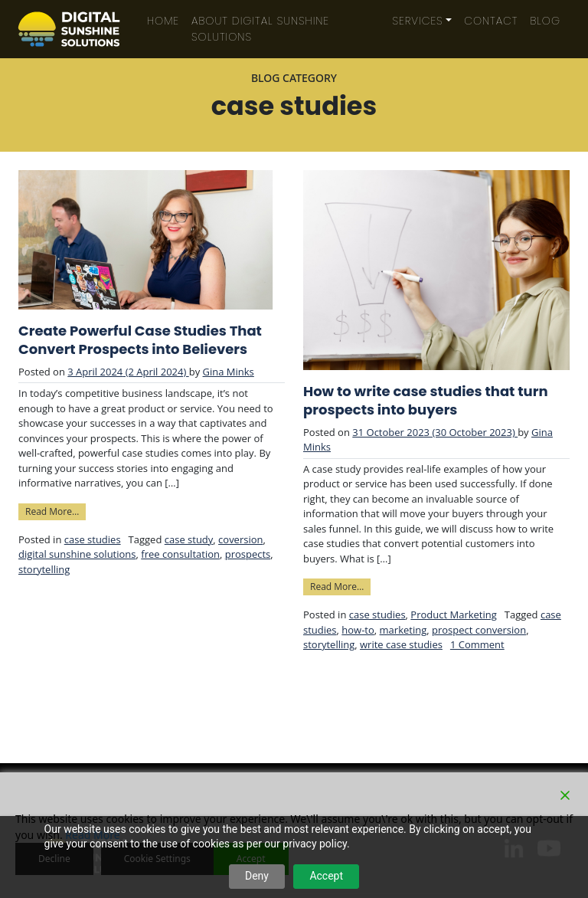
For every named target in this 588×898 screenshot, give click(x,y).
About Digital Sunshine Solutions (260, 29)
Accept (326, 876)
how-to (358, 630)
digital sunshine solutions (77, 554)
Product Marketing (453, 615)
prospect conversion (479, 630)
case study (189, 539)
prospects (248, 554)
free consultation (180, 554)
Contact (491, 21)
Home (163, 21)
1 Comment (477, 644)
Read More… (56, 511)
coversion (240, 539)
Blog (545, 21)
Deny (257, 876)
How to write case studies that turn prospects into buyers (426, 401)
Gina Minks (229, 372)
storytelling (44, 569)
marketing (403, 630)
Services (418, 21)
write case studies (401, 644)
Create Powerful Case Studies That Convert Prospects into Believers (140, 340)
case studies (93, 539)
